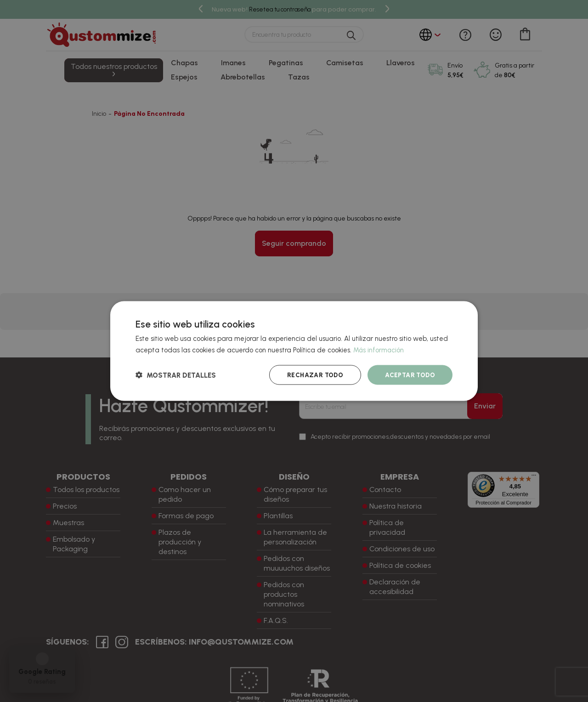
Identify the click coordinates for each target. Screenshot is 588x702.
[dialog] (294, 351)
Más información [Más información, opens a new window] (379, 350)
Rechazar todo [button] (312, 375)
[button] (176, 375)
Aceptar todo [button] (409, 375)
